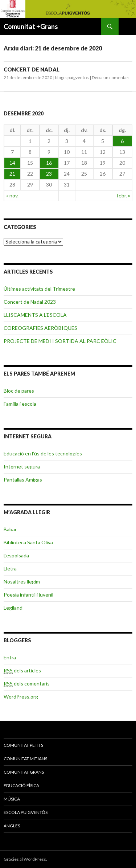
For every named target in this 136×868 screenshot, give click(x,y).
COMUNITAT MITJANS (25, 759)
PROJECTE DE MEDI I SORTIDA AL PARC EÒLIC (60, 341)
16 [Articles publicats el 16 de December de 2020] (49, 163)
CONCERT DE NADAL (32, 69)
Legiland (13, 608)
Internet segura (22, 466)
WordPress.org (21, 697)
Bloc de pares (19, 391)
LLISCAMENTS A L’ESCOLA (35, 315)
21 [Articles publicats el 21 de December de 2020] (12, 174)
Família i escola (20, 404)
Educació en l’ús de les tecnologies (43, 453)
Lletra (10, 568)
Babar (10, 529)
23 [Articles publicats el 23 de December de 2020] (49, 174)
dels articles (22, 671)
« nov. (12, 195)
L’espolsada (16, 555)
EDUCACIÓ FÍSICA (21, 785)
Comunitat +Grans (31, 26)
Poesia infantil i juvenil (28, 595)
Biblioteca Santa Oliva (28, 542)
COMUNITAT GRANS (24, 772)
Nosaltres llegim (22, 582)
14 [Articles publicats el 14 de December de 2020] (12, 163)
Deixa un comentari (111, 77)
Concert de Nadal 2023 (30, 302)
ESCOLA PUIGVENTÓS (26, 812)
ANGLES (12, 826)
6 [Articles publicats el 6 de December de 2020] (122, 141)
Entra (10, 657)
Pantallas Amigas (23, 480)
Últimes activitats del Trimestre (39, 289)
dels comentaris (27, 684)
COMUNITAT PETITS (23, 745)
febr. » (123, 195)
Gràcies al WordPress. (25, 859)
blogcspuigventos (72, 77)
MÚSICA (12, 799)
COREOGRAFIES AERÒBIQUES (40, 328)
